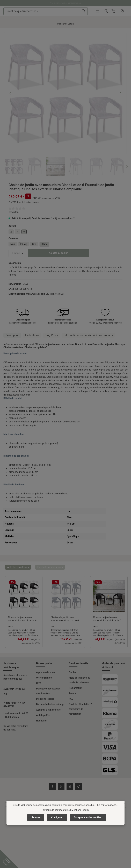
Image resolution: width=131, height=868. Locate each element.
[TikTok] (79, 786)
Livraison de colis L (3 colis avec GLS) (46, 294)
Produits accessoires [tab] (50, 567)
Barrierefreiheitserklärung (50, 704)
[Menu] (107, 11)
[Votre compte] (116, 11)
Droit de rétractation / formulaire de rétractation (80, 709)
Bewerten (14, 212)
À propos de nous (45, 672)
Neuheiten (42, 721)
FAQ (71, 699)
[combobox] (52, 11)
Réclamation (76, 688)
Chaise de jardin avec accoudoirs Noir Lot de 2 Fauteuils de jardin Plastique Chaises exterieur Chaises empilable (107, 619)
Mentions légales (45, 699)
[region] (65, 104)
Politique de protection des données (48, 691)
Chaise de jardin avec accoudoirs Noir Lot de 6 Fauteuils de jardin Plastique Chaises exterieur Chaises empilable (22, 619)
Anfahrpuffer (43, 715)
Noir (13, 244)
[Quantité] (17, 253)
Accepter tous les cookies (88, 817)
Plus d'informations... (107, 805)
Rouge (24, 245)
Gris (34, 244)
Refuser (36, 817)
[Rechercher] (94, 11)
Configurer (57, 817)
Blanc (44, 244)
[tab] (12, 335)
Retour (72, 693)
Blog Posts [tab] (51, 335)
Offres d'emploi (44, 678)
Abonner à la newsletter (49, 710)
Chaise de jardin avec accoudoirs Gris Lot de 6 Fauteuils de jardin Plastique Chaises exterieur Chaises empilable (65, 619)
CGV (39, 683)
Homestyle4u (44, 663)
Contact (73, 672)
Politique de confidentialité (56, 810)
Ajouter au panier (58, 253)
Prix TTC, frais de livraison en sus (24, 202)
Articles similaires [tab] (18, 567)
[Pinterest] (61, 786)
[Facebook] (52, 786)
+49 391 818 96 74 (14, 692)
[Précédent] (11, 93)
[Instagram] (70, 786)
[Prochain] (120, 93)
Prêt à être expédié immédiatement (66, 3)
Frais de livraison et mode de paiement (79, 680)
